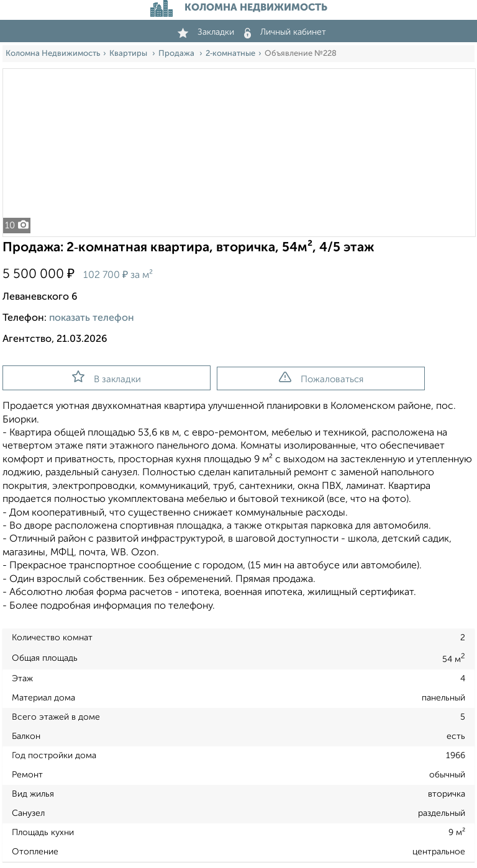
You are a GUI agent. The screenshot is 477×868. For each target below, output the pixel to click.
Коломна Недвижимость (53, 54)
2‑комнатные (230, 54)
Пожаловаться (321, 378)
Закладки (206, 32)
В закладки (107, 377)
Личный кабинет (285, 32)
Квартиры (129, 54)
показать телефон (92, 318)
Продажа (177, 54)
